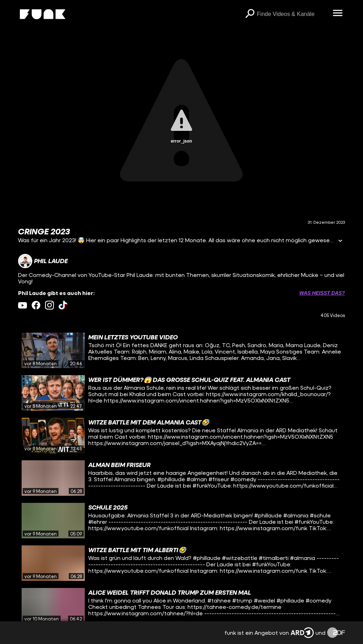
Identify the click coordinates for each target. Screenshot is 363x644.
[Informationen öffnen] (340, 241)
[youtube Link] (23, 305)
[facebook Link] (36, 305)
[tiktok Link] (63, 305)
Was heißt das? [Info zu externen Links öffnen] (322, 293)
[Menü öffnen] (338, 13)
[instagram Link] (49, 305)
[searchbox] (292, 14)
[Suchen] (250, 14)
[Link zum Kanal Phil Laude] (43, 261)
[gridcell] (181, 350)
